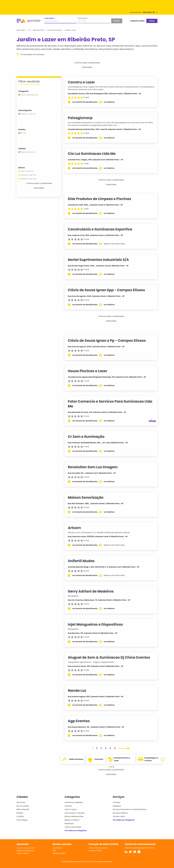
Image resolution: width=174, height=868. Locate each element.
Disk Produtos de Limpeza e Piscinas (102, 199)
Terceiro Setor (119, 816)
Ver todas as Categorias (76, 831)
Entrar (152, 21)
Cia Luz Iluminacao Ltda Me (94, 154)
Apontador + (58, 848)
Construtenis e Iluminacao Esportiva (102, 229)
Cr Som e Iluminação (89, 437)
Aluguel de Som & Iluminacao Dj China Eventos (111, 657)
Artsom (77, 528)
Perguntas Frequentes (26, 851)
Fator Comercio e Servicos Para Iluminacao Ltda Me (112, 404)
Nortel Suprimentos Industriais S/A (101, 260)
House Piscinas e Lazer (90, 371)
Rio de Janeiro (23, 806)
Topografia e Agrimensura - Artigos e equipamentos (93, 662)
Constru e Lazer (84, 82)
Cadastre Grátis (137, 21)
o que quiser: (49, 18)
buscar (117, 21)
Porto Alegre (22, 820)
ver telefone (112, 102)
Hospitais (117, 806)
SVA (54, 851)
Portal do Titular (95, 851)
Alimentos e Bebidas (74, 802)
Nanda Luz (79, 691)
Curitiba (20, 816)
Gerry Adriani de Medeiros (93, 591)
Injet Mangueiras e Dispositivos (98, 624)
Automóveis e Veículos (75, 813)
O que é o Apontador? (26, 848)
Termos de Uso (23, 853)
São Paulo (21, 802)
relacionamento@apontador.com (140, 848)
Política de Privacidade (98, 848)
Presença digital (59, 853)
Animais (68, 806)
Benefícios (69, 824)
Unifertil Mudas (84, 561)
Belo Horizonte (23, 809)
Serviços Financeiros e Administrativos (130, 809)
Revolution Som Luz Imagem (95, 467)
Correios (116, 802)
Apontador (21, 30)
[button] (110, 767)
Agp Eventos (81, 721)
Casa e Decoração (73, 827)
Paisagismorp (83, 118)
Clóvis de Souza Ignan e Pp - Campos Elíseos (109, 341)
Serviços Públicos (120, 813)
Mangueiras (76, 596)
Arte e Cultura (71, 809)
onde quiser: (83, 18)
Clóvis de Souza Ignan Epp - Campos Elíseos (109, 290)
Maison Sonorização (88, 497)
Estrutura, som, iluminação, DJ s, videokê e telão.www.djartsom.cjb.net (101, 533)
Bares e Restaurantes (74, 816)
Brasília (20, 813)
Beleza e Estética (72, 820)
